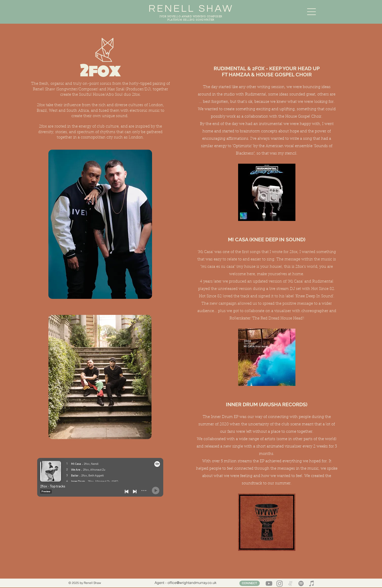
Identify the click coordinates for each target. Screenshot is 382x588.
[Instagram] (280, 583)
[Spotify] (301, 583)
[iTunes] (312, 583)
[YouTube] (269, 583)
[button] (311, 12)
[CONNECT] (250, 583)
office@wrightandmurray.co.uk (192, 583)
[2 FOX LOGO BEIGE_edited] (290, 583)
